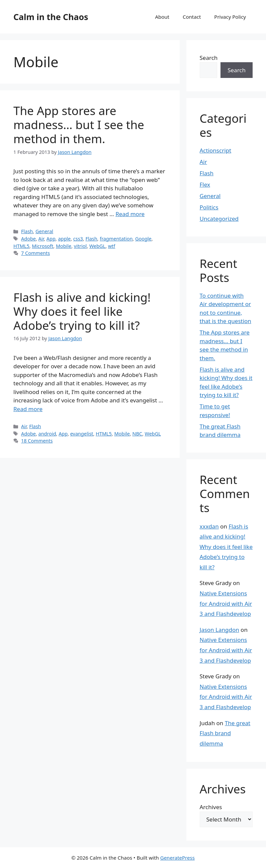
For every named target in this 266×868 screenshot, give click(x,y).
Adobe (28, 239)
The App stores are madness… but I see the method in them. (79, 125)
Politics (209, 207)
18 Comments (37, 441)
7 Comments (35, 253)
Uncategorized (219, 219)
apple (64, 239)
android (47, 434)
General (44, 231)
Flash (27, 231)
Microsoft (42, 246)
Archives (211, 807)
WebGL (97, 246)
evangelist (82, 434)
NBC (137, 434)
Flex (205, 184)
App (51, 239)
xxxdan (209, 526)
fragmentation (116, 239)
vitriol (80, 246)
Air (41, 239)
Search (209, 58)
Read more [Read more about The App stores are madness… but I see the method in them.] (130, 214)
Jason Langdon (219, 630)
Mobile (64, 246)
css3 (78, 239)
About (162, 17)
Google (143, 239)
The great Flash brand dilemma (225, 733)
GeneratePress (178, 858)
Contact (192, 17)
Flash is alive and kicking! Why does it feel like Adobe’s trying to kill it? (82, 311)
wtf (112, 246)
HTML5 (21, 246)
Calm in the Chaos (51, 17)
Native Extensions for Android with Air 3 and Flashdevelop (226, 603)
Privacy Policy (230, 17)
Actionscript (216, 150)
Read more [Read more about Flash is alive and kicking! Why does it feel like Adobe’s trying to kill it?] (28, 409)
